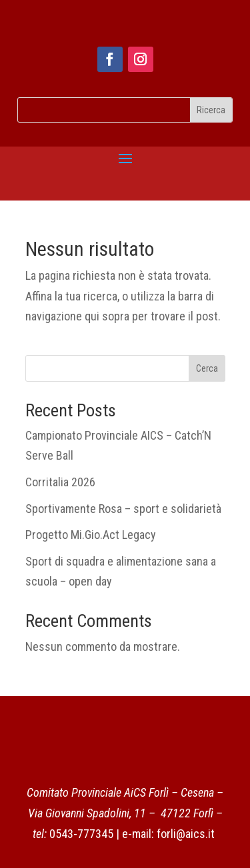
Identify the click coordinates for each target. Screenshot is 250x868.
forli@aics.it (186, 834)
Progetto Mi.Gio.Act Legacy (91, 535)
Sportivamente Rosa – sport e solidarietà (123, 509)
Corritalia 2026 (60, 482)
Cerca (207, 368)
